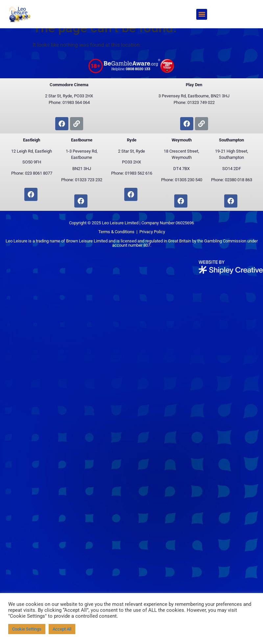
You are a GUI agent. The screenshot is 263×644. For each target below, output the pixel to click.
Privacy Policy (152, 243)
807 (147, 256)
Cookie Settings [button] (27, 629)
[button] (202, 14)
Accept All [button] (62, 629)
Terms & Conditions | (119, 243)
